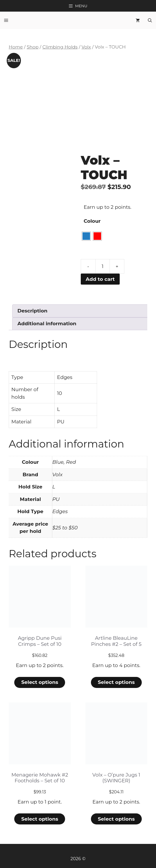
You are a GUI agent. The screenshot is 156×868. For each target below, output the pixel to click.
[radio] (86, 236)
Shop (33, 47)
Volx (86, 47)
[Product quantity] (103, 266)
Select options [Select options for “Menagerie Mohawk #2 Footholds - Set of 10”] (40, 819)
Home (16, 47)
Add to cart (100, 279)
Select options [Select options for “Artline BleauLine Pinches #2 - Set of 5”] (116, 682)
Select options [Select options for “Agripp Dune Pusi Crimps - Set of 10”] (40, 682)
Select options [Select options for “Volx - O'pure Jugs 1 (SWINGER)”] (116, 819)
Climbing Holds (60, 47)
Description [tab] (32, 311)
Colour (92, 221)
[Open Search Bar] (150, 20)
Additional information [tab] (47, 324)
